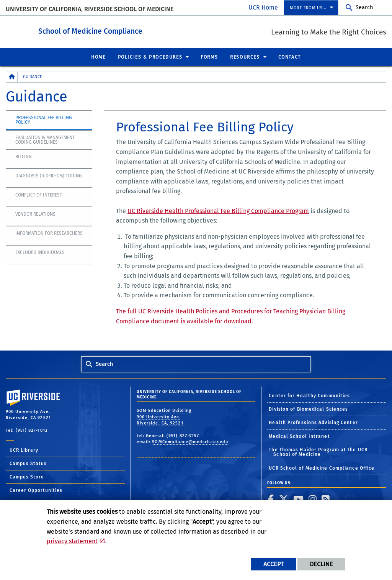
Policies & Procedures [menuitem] (150, 57)
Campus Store (27, 477)
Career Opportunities (36, 490)
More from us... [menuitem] (308, 8)
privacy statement (72, 541)
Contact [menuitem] (290, 57)
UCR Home (263, 7)
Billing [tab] (24, 156)
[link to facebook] (271, 499)
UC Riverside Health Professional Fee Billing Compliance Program (218, 211)
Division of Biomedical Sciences (308, 409)
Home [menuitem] (98, 57)
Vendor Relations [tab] (35, 214)
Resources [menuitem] (245, 57)
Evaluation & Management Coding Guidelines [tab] (45, 139)
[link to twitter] (284, 499)
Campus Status (28, 463)
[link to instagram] (313, 499)
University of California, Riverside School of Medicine (90, 9)
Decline (321, 564)
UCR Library (24, 450)
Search (364, 7)
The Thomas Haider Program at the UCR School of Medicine (318, 452)
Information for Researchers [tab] (49, 233)
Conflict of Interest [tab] (39, 195)
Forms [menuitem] (209, 57)
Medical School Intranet (299, 436)
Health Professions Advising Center (313, 422)
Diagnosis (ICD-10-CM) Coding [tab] (49, 175)
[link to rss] (326, 499)
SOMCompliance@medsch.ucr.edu (190, 442)
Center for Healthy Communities (309, 395)
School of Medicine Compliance (132, 30)
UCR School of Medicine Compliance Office (322, 468)
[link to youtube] (299, 499)
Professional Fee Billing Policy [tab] (44, 120)
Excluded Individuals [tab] (40, 252)
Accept (274, 564)
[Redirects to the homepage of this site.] (12, 77)
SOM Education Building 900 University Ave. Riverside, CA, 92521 (164, 416)
